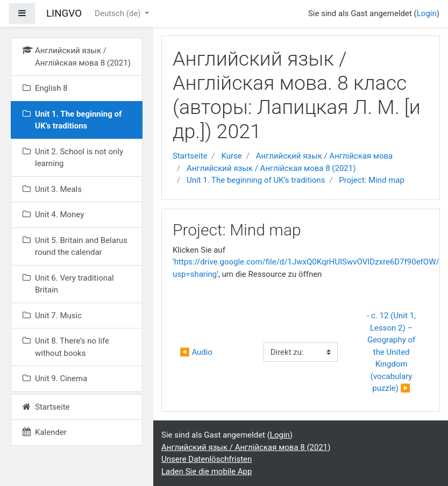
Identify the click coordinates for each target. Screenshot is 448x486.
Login (427, 13)
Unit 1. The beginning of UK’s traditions (256, 180)
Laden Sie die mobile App (207, 471)
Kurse (231, 156)
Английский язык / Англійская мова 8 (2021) (271, 168)
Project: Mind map (372, 180)
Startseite (190, 156)
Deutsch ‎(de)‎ (119, 13)
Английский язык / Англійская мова (325, 156)
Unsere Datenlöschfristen (207, 459)
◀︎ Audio (196, 352)
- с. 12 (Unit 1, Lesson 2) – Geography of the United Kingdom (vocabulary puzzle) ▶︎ (392, 352)
